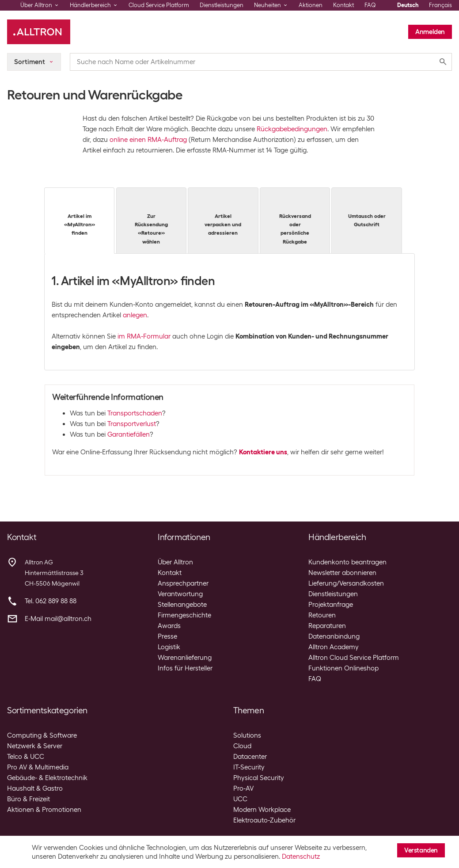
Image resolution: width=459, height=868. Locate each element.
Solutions (247, 735)
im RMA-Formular (144, 336)
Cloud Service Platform (159, 5)
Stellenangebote (182, 605)
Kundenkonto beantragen (347, 562)
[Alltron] (39, 32)
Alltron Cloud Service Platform (354, 658)
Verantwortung (180, 594)
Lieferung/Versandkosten (346, 583)
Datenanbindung (334, 636)
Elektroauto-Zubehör (264, 820)
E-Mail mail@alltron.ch (58, 619)
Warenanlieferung (185, 658)
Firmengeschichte (184, 615)
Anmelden (430, 32)
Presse (167, 636)
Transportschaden (135, 413)
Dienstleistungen (222, 5)
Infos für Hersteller (185, 668)
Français (440, 5)
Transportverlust (132, 424)
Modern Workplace (262, 810)
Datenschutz (301, 857)
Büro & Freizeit (28, 799)
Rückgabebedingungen (292, 129)
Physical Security (259, 778)
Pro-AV (243, 788)
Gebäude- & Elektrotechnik (47, 778)
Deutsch (408, 5)
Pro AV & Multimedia (38, 767)
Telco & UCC (26, 757)
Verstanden (421, 850)
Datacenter (250, 757)
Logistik (169, 647)
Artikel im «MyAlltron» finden (79, 215)
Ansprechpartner (183, 583)
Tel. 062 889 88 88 (51, 601)
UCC (240, 799)
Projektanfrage (331, 605)
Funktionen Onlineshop (343, 668)
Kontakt (343, 5)
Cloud (242, 746)
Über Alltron (175, 562)
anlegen (135, 315)
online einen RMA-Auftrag (148, 140)
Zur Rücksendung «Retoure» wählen (151, 220)
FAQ (370, 5)
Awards (169, 626)
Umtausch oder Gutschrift (366, 211)
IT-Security (249, 767)
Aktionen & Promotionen (44, 810)
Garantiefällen (129, 434)
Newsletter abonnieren (342, 573)
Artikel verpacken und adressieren (223, 215)
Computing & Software (42, 735)
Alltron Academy (334, 647)
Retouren (322, 615)
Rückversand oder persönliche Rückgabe (295, 220)
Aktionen (311, 5)
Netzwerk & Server (35, 746)
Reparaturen (327, 626)
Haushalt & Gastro (35, 788)
